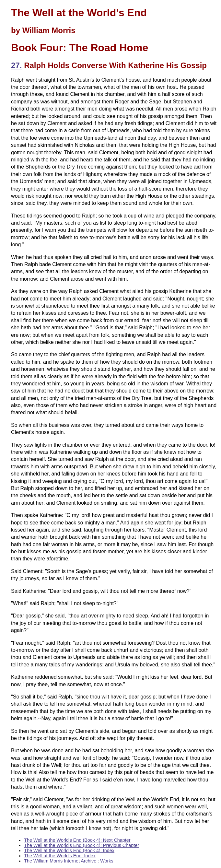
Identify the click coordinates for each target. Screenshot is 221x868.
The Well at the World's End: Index (60, 856)
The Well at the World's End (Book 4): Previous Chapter (81, 845)
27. (16, 65)
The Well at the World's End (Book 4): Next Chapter (77, 840)
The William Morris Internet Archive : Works (69, 861)
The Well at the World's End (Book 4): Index (69, 850)
